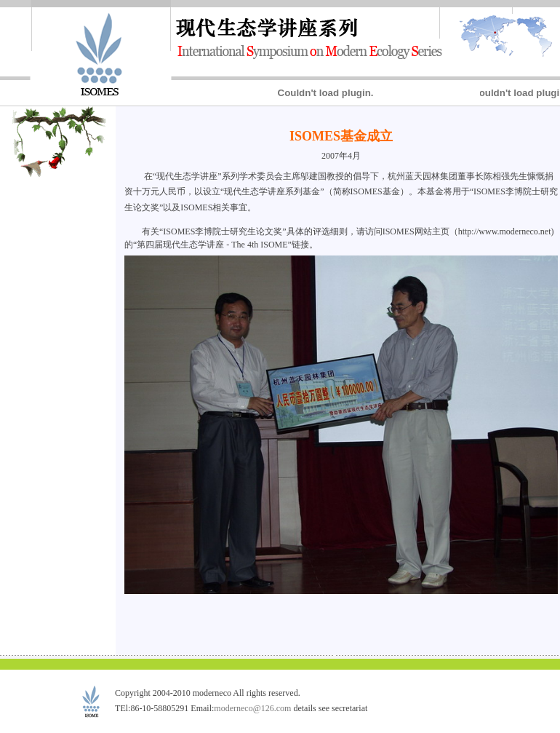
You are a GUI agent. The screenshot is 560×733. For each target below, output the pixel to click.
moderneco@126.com (252, 708)
